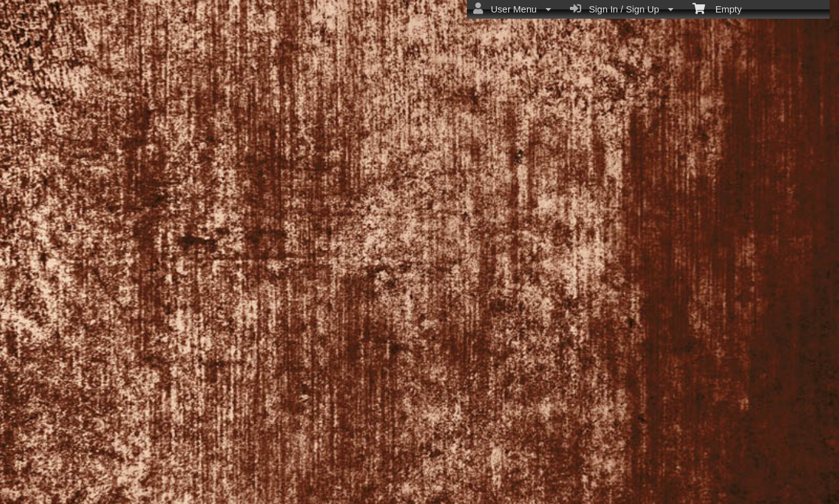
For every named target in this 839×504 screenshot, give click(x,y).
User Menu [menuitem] (512, 9)
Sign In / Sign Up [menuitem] (622, 9)
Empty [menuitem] (717, 8)
